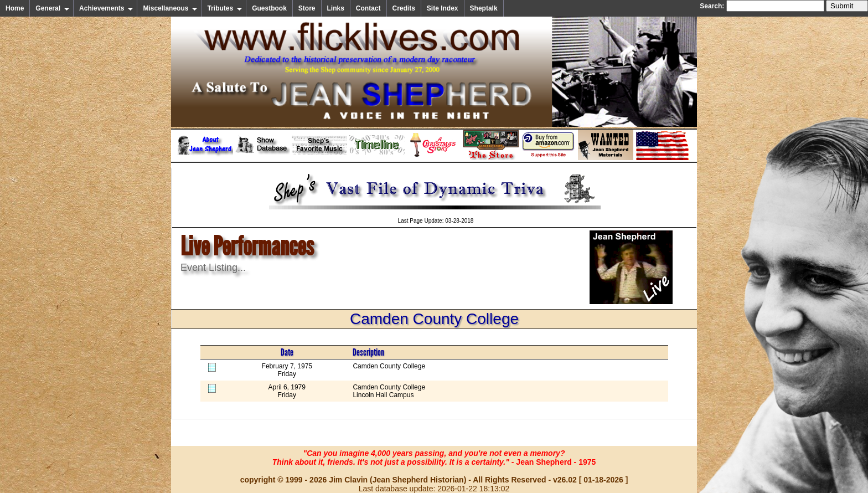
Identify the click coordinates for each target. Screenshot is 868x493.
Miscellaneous (170, 8)
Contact (368, 8)
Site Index (443, 8)
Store (307, 8)
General (53, 8)
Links (336, 8)
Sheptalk (484, 8)
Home (15, 8)
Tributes (225, 8)
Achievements (106, 8)
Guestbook (269, 8)
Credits (404, 8)
